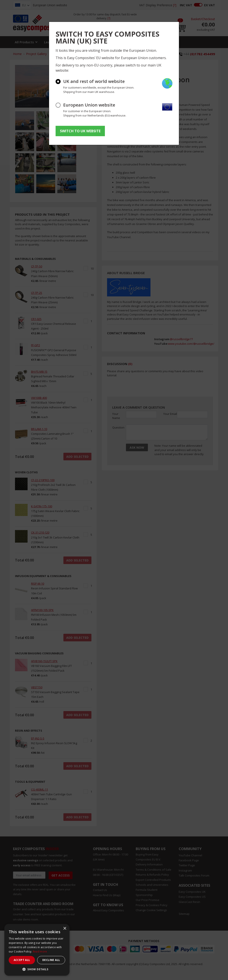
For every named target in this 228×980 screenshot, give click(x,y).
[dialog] (37, 950)
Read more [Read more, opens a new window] (40, 952)
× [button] (65, 929)
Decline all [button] (51, 960)
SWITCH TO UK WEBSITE (80, 131)
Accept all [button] (22, 960)
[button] (37, 969)
